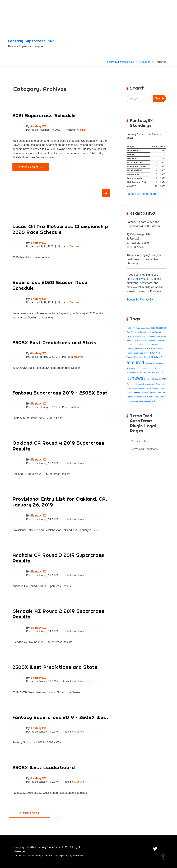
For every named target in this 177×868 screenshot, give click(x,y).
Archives (82, 130)
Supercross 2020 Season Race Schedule (50, 285)
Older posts (29, 813)
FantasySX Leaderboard (141, 194)
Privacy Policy (139, 441)
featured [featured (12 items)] (135, 362)
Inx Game (27, 856)
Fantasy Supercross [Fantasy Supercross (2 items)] (154, 349)
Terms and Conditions (144, 449)
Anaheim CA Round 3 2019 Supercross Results (58, 558)
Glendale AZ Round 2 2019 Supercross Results (58, 614)
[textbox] (146, 243)
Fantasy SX (39, 126)
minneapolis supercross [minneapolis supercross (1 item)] (136, 372)
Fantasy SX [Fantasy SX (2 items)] (156, 357)
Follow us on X (144, 279)
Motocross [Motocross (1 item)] (151, 372)
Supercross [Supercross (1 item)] (161, 397)
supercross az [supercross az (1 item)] (132, 401)
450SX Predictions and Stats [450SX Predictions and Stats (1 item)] (138, 328)
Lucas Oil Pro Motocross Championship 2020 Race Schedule (60, 229)
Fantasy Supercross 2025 (32, 41)
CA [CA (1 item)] (163, 345)
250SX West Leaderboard (44, 767)
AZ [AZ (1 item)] (160, 345)
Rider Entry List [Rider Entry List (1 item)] (150, 393)
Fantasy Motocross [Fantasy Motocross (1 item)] (134, 349)
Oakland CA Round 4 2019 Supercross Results (58, 446)
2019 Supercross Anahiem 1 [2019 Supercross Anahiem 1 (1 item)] (145, 340)
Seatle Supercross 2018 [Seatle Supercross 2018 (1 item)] (136, 397)
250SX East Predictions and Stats (54, 342)
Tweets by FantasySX (140, 300)
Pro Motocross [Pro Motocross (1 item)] (149, 384)
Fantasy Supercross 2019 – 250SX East (60, 393)
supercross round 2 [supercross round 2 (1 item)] (147, 401)
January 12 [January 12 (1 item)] (143, 368)
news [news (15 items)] (137, 378)
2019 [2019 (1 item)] (153, 328)
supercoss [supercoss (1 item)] (151, 397)
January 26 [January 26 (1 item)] (153, 368)
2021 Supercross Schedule (44, 115)
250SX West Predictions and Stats (55, 667)
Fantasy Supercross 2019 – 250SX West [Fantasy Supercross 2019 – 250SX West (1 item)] (143, 353)
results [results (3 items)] (139, 392)
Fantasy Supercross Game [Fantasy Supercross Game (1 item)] (138, 357)
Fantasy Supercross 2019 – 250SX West (60, 717)
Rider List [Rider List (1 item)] (161, 393)
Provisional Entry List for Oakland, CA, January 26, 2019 (60, 502)
